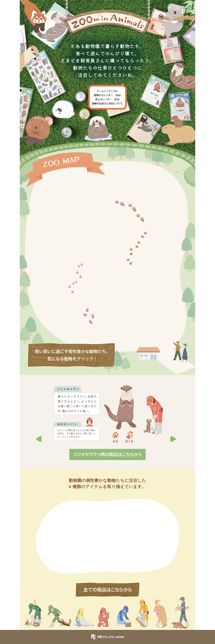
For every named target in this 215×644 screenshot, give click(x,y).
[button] (175, 417)
